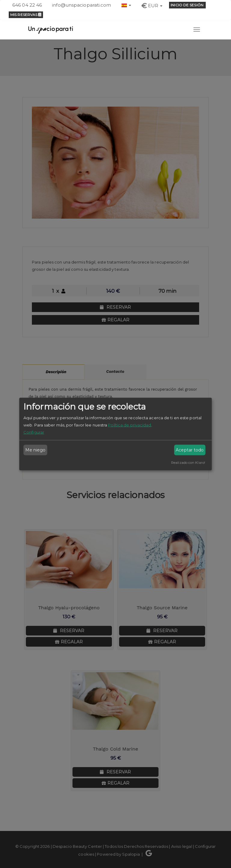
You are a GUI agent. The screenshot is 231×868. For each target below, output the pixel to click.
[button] (126, 5)
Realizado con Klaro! (188, 462)
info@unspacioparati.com (82, 5)
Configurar (34, 432)
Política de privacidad (129, 425)
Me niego (35, 450)
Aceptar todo (190, 450)
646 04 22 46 (27, 5)
